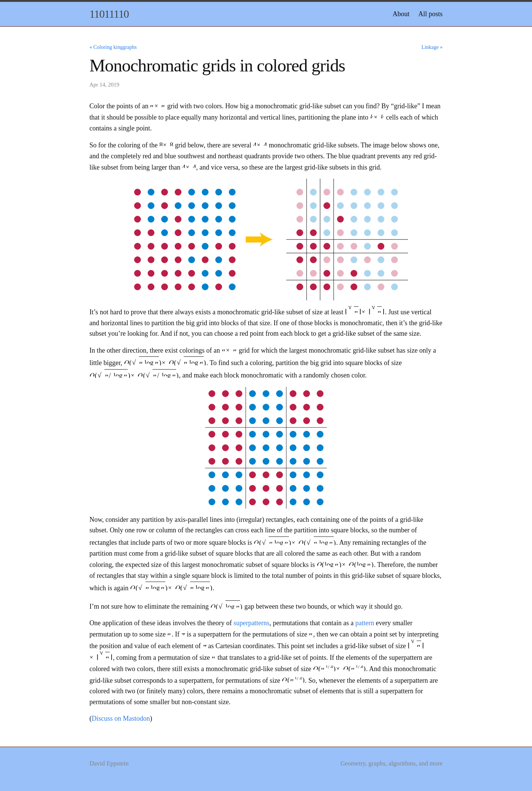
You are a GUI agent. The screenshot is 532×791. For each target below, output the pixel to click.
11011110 (109, 14)
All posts (430, 14)
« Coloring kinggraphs (113, 47)
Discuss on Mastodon (121, 718)
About (401, 14)
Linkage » (432, 47)
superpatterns (251, 623)
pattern (365, 623)
